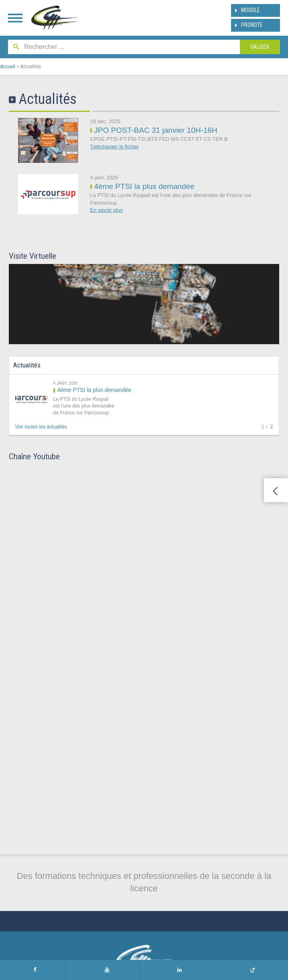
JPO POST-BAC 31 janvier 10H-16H (156, 130)
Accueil (8, 66)
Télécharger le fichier (115, 147)
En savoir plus (107, 210)
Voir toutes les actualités (41, 427)
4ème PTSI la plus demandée (144, 186)
